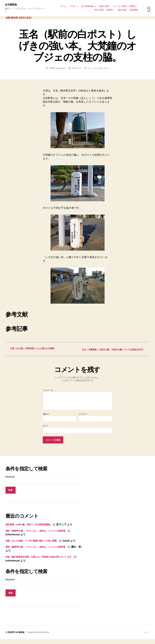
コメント (48, 391)
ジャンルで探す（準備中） (125, 5)
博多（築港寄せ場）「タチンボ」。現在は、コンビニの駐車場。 (42, 532)
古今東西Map (88, 5)
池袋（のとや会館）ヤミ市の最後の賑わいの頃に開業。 (37, 542)
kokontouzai (59, 66)
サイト (46, 427)
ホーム (63, 5)
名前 (46, 415)
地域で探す (104, 5)
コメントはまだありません (99, 66)
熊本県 (14, 15)
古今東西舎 (12, 5)
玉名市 (22, 15)
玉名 (28, 15)
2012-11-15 (76, 66)
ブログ (73, 5)
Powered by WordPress (39, 637)
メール (83, 415)
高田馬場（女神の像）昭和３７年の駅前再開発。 (33, 525)
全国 (8, 15)
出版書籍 (134, 9)
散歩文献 (122, 9)
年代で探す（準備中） (105, 9)
